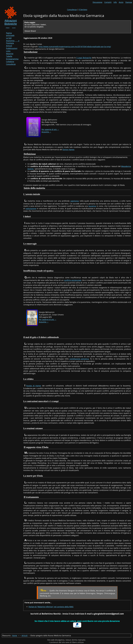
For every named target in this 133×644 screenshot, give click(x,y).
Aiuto (121, 2)
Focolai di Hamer (34, 386)
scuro (14, 28)
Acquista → (46, 132)
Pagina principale (10, 34)
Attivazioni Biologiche (11, 22)
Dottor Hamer (69, 149)
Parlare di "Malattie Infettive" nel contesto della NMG (51, 607)
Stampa (129, 2)
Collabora (10, 62)
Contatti (108, 2)
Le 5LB (9, 38)
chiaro (8, 28)
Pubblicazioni (12, 48)
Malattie (10, 54)
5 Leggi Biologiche (84, 58)
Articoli (9, 46)
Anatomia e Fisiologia (13, 42)
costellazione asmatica (79, 359)
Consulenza (72, 10)
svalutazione (31, 208)
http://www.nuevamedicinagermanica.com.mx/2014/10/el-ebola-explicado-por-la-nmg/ (75, 47)
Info (115, 2)
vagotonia (75, 201)
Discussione (97, 2)
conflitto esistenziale (73, 280)
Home (15, 635)
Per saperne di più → (50, 129)
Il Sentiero (83, 10)
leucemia (92, 206)
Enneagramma (12, 59)
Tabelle (9, 56)
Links (8, 51)
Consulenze (11, 64)
